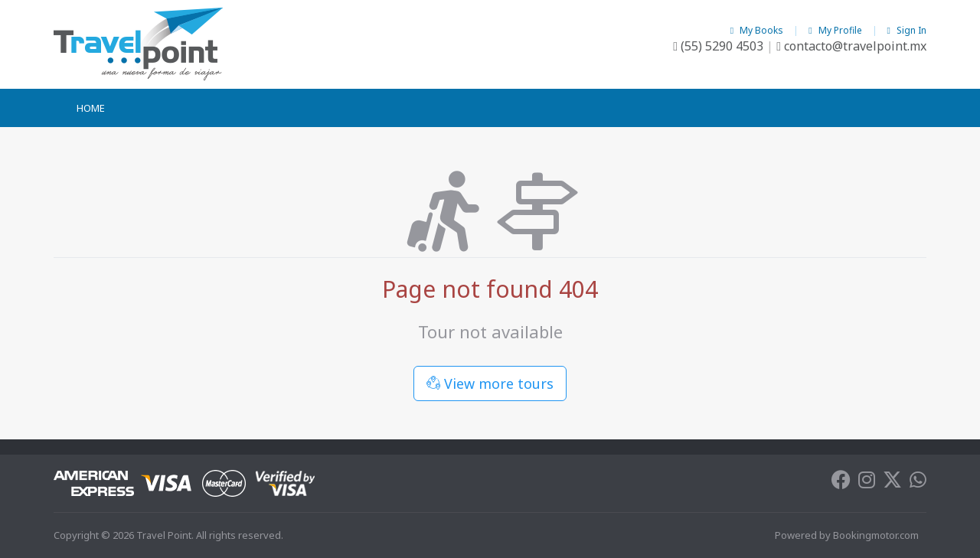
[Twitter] (892, 483)
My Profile (836, 30)
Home (91, 108)
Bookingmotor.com (876, 535)
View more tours (490, 383)
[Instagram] (867, 483)
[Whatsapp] (918, 483)
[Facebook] (841, 483)
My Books (758, 30)
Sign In (907, 30)
